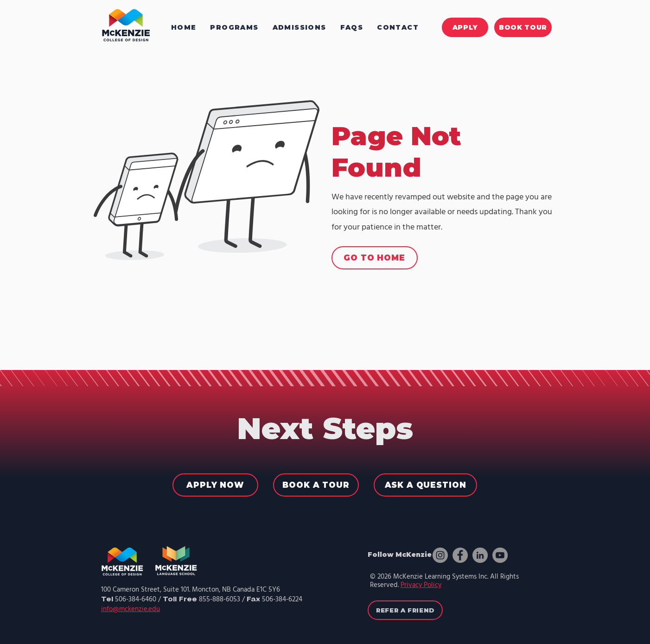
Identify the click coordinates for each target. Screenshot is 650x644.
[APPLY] (465, 27)
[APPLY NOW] (215, 485)
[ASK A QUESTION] (425, 485)
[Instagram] (440, 555)
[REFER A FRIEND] (405, 610)
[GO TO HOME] (375, 258)
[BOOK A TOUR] (316, 485)
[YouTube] (500, 555)
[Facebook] (460, 555)
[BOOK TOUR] (523, 27)
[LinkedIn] (480, 555)
